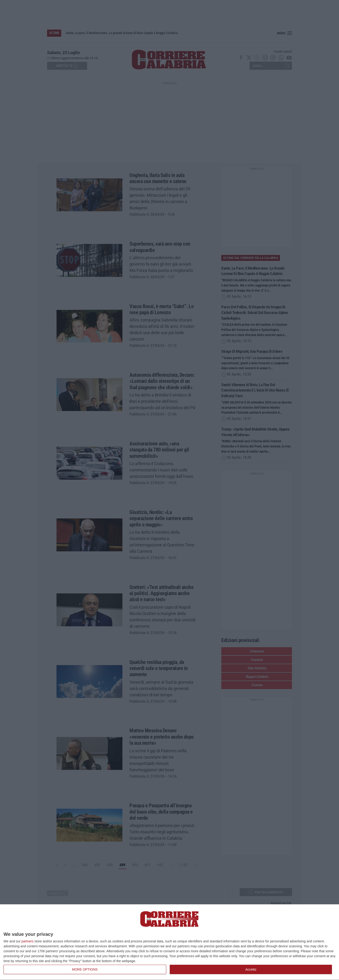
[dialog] (169, 942)
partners (27, 941)
